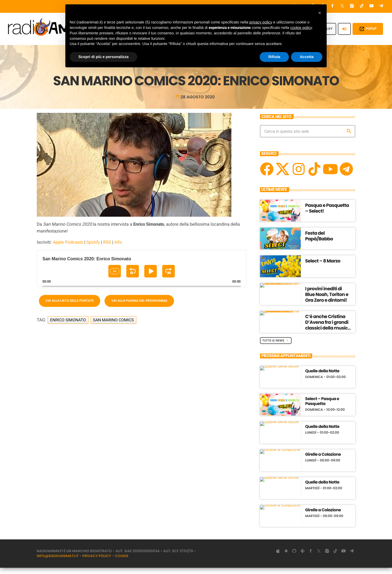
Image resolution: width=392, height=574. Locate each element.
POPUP (368, 29)
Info (118, 248)
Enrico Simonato (68, 326)
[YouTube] (372, 6)
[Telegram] (381, 6)
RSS (107, 248)
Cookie (122, 562)
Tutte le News (276, 346)
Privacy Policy (97, 562)
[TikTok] (362, 6)
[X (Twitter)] (342, 6)
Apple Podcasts (68, 248)
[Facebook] (333, 6)
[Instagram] (352, 6)
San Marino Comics (114, 326)
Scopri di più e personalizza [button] (103, 57)
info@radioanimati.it (58, 562)
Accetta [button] (307, 57)
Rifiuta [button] (274, 57)
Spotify (93, 248)
